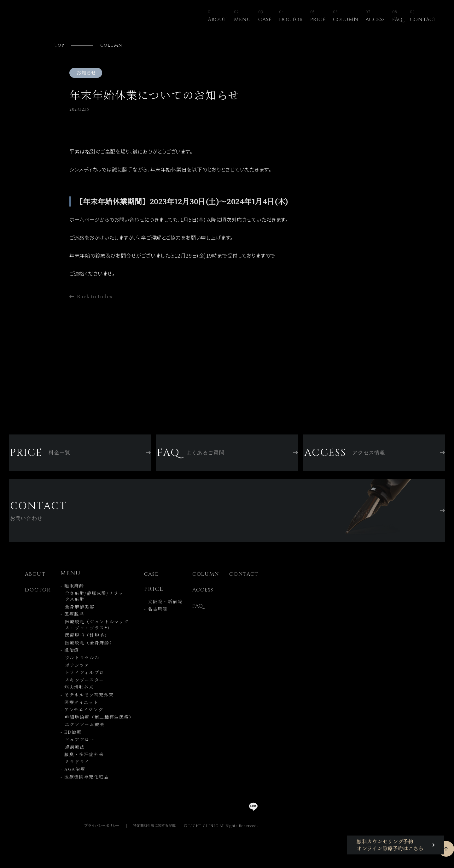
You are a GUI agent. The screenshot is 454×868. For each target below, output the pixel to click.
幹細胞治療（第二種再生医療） (97, 728)
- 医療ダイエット (80, 713)
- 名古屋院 (156, 620)
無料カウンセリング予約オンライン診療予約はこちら (398, 849)
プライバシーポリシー (94, 836)
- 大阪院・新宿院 (163, 613)
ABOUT (217, 17)
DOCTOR (291, 17)
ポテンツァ (75, 676)
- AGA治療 (73, 780)
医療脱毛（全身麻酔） (87, 654)
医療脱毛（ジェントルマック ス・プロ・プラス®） (95, 636)
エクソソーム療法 (82, 736)
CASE (265, 17)
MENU (242, 17)
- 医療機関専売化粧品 (85, 788)
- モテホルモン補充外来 (87, 706)
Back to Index (97, 307)
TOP (60, 46)
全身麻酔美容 (78, 618)
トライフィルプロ (82, 684)
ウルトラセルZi (80, 669)
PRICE (318, 17)
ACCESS (375, 17)
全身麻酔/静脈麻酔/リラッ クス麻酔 (92, 607)
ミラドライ (75, 773)
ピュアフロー (78, 751)
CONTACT (423, 17)
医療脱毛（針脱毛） (85, 647)
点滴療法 (73, 758)
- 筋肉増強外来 (77, 699)
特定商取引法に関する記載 (151, 836)
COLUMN (346, 17)
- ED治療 (71, 743)
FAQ (397, 17)
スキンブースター (82, 691)
